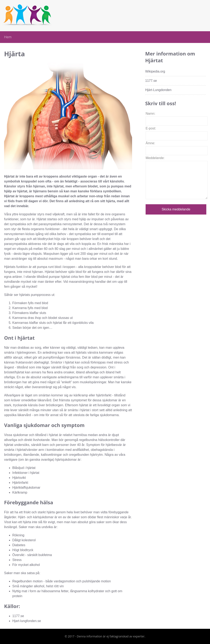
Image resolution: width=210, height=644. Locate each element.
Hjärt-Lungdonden (158, 90)
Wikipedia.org (155, 71)
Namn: (150, 114)
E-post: (151, 128)
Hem (8, 37)
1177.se (151, 81)
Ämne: (150, 143)
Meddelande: (155, 158)
